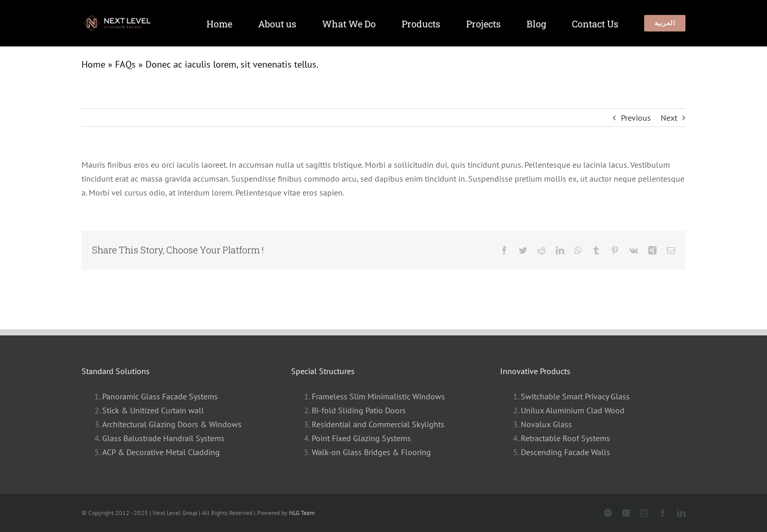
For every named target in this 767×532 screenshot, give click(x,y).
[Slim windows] (122, 18)
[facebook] (663, 513)
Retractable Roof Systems (565, 438)
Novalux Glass (546, 424)
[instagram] (644, 513)
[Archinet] (608, 513)
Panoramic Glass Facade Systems (160, 396)
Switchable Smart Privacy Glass (575, 396)
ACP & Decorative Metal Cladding (161, 452)
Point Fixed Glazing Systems (361, 438)
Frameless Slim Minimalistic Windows (378, 396)
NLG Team (302, 513)
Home (93, 64)
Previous (636, 118)
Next (669, 118)
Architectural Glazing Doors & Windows (172, 424)
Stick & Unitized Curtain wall (153, 410)
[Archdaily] (626, 513)
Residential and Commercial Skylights (378, 424)
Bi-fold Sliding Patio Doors (359, 410)
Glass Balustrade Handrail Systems (163, 438)
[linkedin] (681, 513)
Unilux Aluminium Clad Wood (573, 410)
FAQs (125, 64)
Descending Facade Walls (565, 452)
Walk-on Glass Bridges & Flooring (371, 452)
